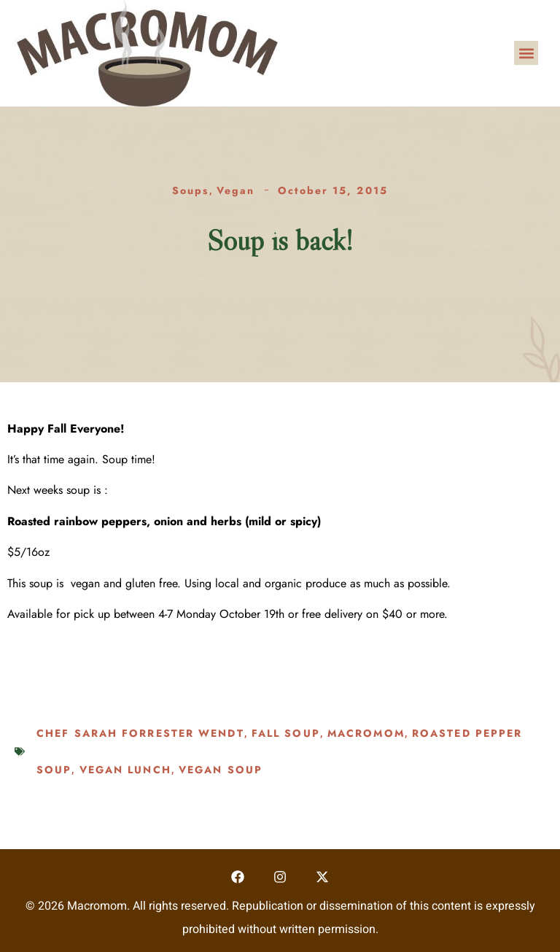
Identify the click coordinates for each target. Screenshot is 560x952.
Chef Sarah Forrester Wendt (140, 733)
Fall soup (286, 733)
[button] (526, 53)
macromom (366, 733)
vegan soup (221, 770)
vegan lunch (125, 770)
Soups (191, 190)
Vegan (236, 190)
